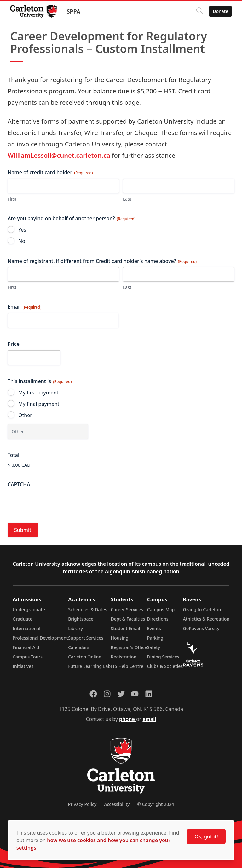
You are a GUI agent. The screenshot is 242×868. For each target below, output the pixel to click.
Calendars (79, 647)
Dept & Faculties (128, 619)
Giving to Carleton (202, 609)
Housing (120, 638)
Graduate (23, 619)
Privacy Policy (82, 804)
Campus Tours (28, 657)
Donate (220, 11)
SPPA (74, 11)
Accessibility (117, 804)
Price (14, 344)
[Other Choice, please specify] (48, 431)
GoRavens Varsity (201, 628)
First (12, 199)
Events (154, 628)
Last (127, 199)
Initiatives (23, 666)
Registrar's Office (129, 647)
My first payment (38, 393)
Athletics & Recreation (206, 619)
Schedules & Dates (88, 609)
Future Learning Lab (89, 666)
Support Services (86, 638)
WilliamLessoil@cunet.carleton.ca (59, 155)
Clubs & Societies (165, 666)
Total (13, 455)
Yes (22, 230)
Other (25, 415)
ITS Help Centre (127, 666)
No (22, 241)
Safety (154, 647)
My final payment (39, 404)
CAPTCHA (19, 484)
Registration (124, 657)
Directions (158, 619)
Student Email (126, 628)
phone (128, 719)
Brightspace (81, 619)
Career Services (127, 609)
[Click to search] (199, 11)
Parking (155, 638)
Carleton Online (85, 657)
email (149, 719)
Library (75, 628)
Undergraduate (29, 609)
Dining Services (163, 657)
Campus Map (161, 609)
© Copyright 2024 (156, 804)
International (26, 628)
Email (24, 307)
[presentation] (55, 503)
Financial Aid (26, 647)
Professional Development (40, 638)
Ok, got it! (206, 836)
